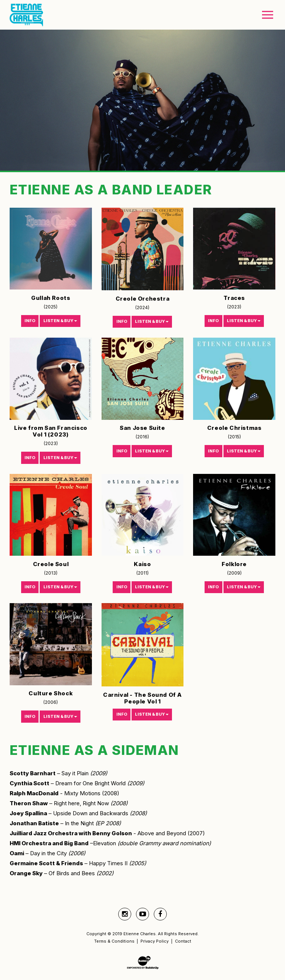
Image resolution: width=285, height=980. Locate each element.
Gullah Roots (51, 298)
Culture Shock (51, 693)
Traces (234, 298)
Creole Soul (51, 564)
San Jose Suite (142, 428)
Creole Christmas (234, 428)
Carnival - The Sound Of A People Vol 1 (142, 698)
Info (30, 321)
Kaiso (142, 564)
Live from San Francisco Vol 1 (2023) (51, 431)
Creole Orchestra (143, 299)
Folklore (234, 564)
